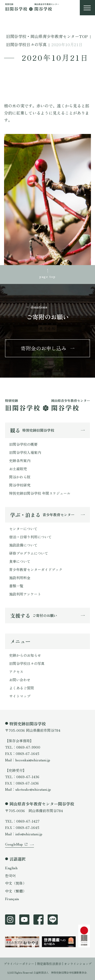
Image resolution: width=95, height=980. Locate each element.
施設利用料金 (20, 578)
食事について (20, 561)
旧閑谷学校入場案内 (25, 452)
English (11, 868)
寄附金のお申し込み (44, 348)
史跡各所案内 (20, 461)
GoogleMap (14, 844)
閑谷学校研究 (20, 485)
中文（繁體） (16, 891)
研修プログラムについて (29, 553)
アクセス (16, 672)
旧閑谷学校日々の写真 (27, 663)
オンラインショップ (78, 964)
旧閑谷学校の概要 (23, 444)
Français (12, 899)
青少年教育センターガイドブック (36, 569)
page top (47, 276)
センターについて (23, 529)
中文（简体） (16, 883)
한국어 (10, 875)
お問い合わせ (20, 680)
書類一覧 (16, 586)
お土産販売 (18, 469)
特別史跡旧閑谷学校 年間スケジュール (40, 493)
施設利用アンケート (25, 594)
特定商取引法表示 (49, 964)
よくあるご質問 (22, 688)
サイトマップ (20, 696)
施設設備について (23, 545)
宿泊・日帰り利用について (30, 537)
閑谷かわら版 (20, 477)
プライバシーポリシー (19, 964)
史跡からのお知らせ (25, 655)
